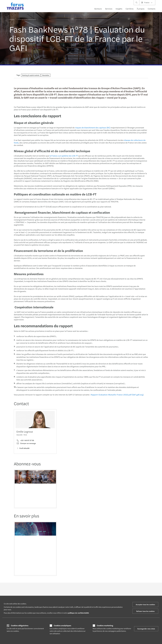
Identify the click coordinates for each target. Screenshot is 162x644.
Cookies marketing (105, 625)
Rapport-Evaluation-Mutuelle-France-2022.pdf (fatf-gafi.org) (117, 395)
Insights (119, 9)
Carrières (130, 9)
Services (109, 9)
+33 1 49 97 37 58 (25, 441)
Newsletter (46, 75)
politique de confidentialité (78, 613)
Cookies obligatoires (20, 625)
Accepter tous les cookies (145, 604)
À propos (141, 9)
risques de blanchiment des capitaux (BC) (92, 128)
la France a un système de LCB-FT (63, 156)
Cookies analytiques (62, 625)
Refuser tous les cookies (145, 611)
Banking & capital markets (31, 75)
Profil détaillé (23, 449)
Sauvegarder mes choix (146, 629)
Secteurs (98, 9)
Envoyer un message (26, 444)
